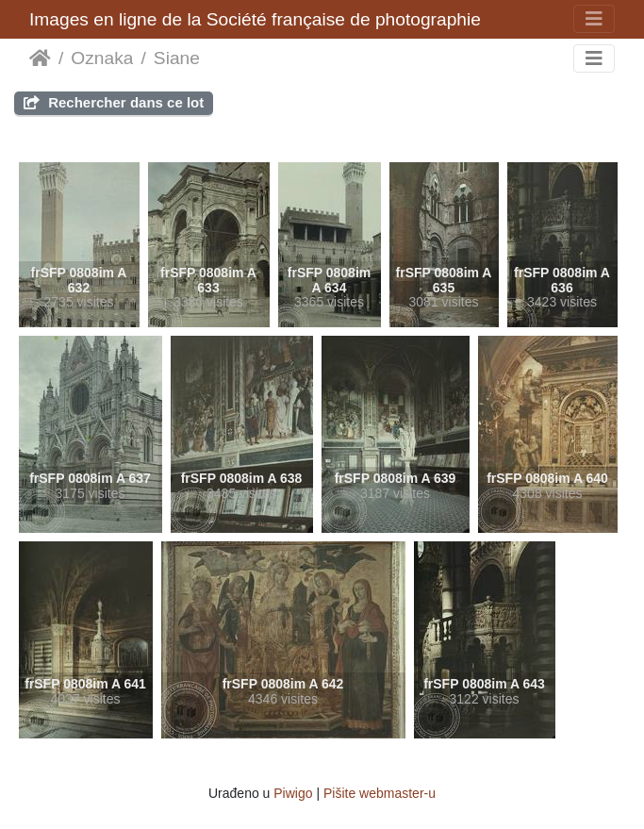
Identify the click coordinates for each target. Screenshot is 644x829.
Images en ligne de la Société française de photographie (255, 19)
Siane (177, 58)
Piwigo (293, 793)
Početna (40, 58)
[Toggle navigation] (594, 19)
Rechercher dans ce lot (114, 102)
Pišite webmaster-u (380, 793)
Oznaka (102, 58)
